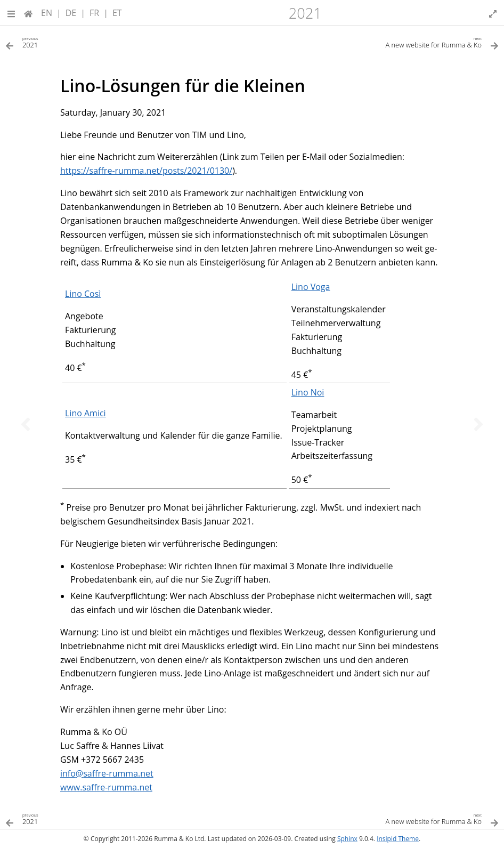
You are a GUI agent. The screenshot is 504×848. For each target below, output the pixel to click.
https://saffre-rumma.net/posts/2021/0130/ (146, 171)
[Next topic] (478, 424)
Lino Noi (308, 392)
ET (117, 13)
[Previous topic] (26, 424)
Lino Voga (311, 287)
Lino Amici (86, 413)
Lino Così (83, 294)
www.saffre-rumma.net (106, 787)
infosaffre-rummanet (107, 773)
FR (94, 13)
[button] (11, 13)
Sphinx (347, 839)
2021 (305, 13)
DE (71, 13)
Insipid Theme (398, 839)
